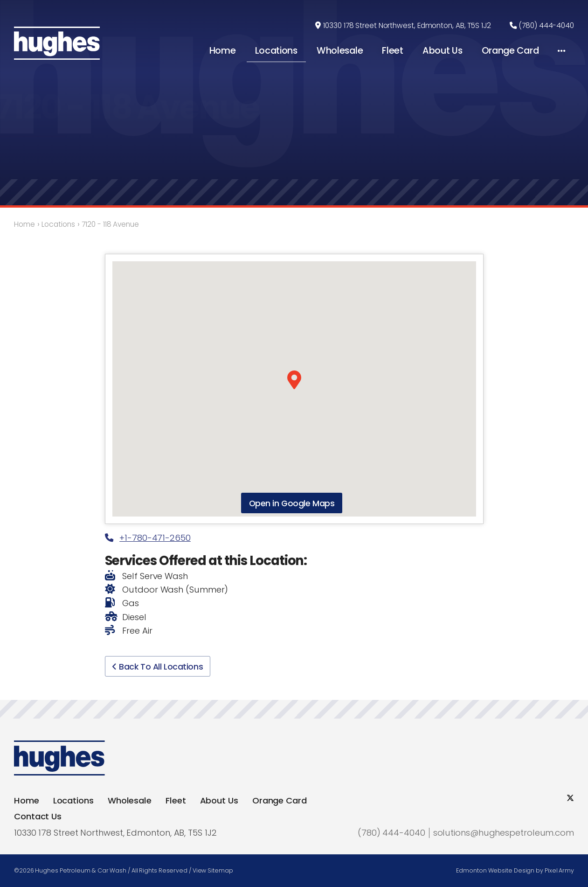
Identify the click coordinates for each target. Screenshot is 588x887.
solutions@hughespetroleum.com (504, 833)
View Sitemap (213, 870)
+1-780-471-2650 (148, 538)
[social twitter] (570, 798)
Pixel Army (559, 870)
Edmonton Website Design (495, 870)
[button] (294, 380)
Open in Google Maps (292, 503)
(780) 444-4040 (546, 26)
